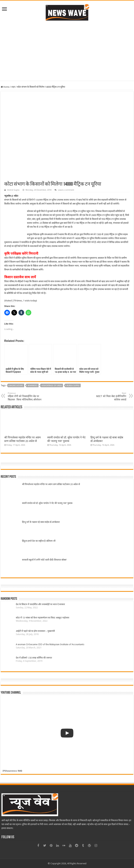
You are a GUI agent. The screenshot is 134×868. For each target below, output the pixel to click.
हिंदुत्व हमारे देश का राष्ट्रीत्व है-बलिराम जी (39, 541)
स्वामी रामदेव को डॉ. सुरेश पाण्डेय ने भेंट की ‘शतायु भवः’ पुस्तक (47, 503)
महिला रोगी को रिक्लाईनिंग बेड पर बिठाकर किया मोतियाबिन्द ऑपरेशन (26, 397)
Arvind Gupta (13, 190)
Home (5, 87)
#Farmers (33, 386)
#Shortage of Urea (52, 386)
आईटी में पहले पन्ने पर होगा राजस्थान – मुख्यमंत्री (35, 631)
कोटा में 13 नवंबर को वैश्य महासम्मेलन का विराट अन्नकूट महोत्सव (42, 618)
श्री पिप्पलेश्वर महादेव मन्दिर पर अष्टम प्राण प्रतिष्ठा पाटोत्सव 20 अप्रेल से (51, 484)
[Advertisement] (67, 56)
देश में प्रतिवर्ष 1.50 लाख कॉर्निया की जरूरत (34, 658)
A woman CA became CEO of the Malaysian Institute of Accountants (50, 644)
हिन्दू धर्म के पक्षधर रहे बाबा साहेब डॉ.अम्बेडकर (41, 522)
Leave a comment (66, 190)
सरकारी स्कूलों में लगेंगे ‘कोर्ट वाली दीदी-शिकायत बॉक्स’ (44, 560)
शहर (13, 87)
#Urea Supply (73, 386)
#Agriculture (16, 386)
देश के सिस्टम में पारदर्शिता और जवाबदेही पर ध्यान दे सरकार (40, 604)
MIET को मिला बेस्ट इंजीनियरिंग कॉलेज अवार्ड (108, 397)
